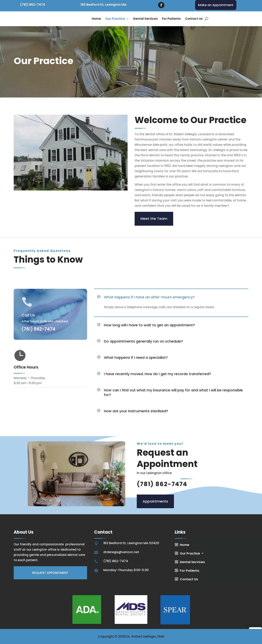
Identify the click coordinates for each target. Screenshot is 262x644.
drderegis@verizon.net (121, 552)
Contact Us (194, 19)
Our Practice (115, 19)
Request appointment (50, 573)
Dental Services (145, 19)
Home (96, 19)
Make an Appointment (216, 5)
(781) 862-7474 (32, 5)
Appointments (155, 501)
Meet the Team (154, 219)
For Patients (171, 19)
